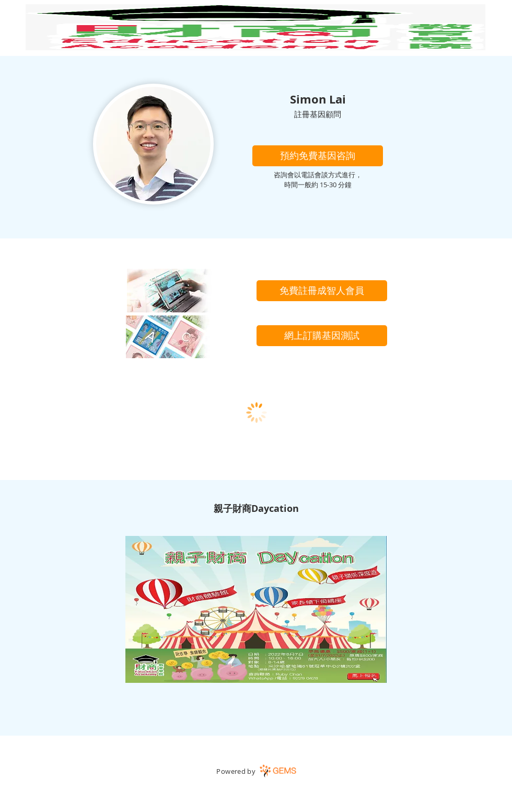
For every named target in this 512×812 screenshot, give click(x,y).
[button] (318, 156)
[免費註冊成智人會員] (322, 291)
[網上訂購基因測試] (322, 336)
